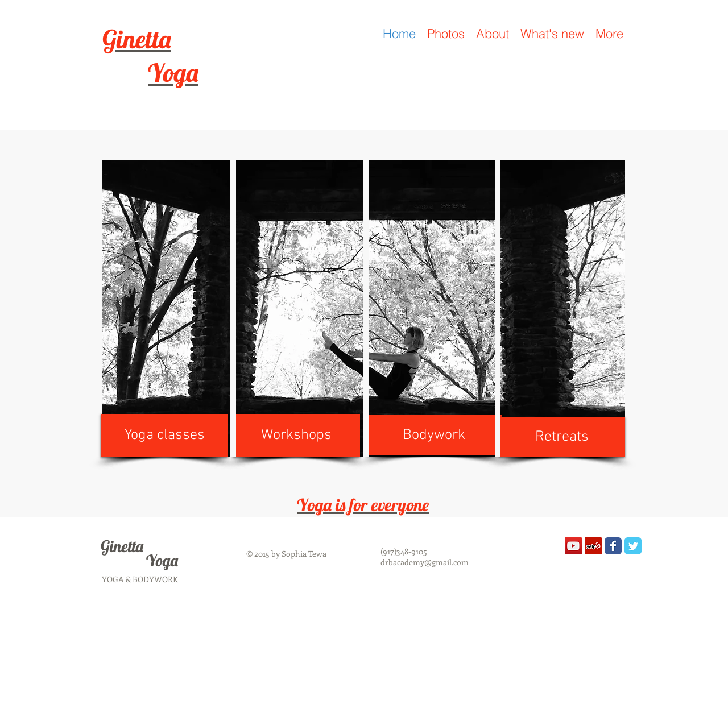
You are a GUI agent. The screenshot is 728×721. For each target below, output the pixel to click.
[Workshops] (296, 436)
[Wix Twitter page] (633, 546)
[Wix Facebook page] (613, 546)
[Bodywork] (434, 435)
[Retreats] (562, 437)
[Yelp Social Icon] (593, 546)
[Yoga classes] (164, 436)
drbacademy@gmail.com (425, 562)
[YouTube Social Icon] (573, 546)
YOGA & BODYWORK (140, 579)
